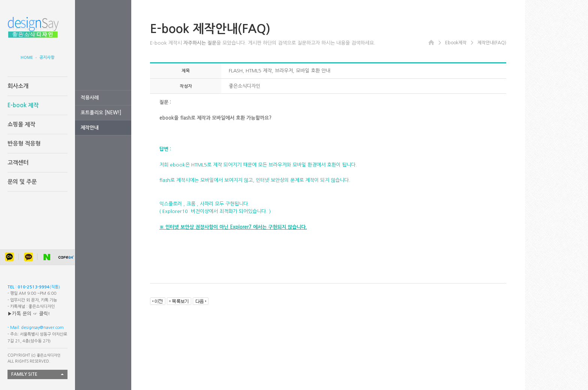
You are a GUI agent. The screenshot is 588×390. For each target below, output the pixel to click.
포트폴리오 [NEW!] (101, 113)
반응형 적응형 (24, 143)
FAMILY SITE (24, 374)
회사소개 (18, 86)
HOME (27, 58)
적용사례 (90, 98)
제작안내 (90, 128)
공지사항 (47, 58)
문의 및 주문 (22, 182)
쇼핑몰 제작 (21, 124)
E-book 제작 (23, 105)
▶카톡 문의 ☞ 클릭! (29, 314)
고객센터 (18, 163)
